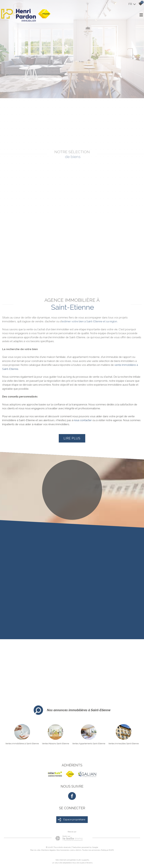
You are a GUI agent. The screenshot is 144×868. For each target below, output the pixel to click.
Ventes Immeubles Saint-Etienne (124, 744)
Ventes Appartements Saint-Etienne (89, 744)
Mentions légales (48, 850)
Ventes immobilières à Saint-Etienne (22, 744)
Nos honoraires (63, 850)
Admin (78, 850)
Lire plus (72, 438)
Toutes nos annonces (91, 850)
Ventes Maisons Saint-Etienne (55, 744)
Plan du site (35, 850)
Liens (72, 850)
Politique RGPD (107, 850)
